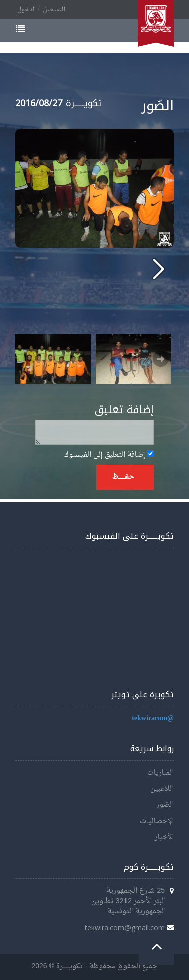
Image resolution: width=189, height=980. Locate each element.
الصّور (165, 805)
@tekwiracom (153, 719)
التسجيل (54, 10)
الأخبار (164, 837)
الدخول (26, 10)
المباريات (161, 773)
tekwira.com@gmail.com (125, 927)
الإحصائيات (157, 821)
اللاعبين (162, 789)
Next (161, 359)
